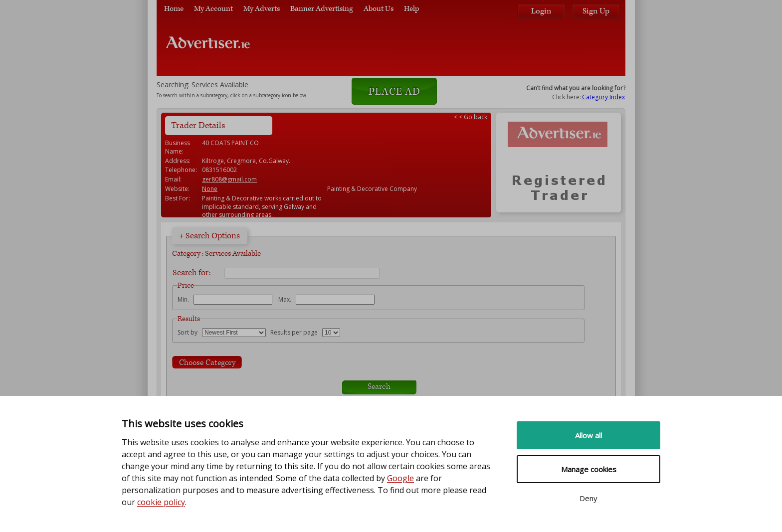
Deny (588, 498)
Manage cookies (589, 469)
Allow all (588, 435)
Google (400, 478)
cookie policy (161, 502)
